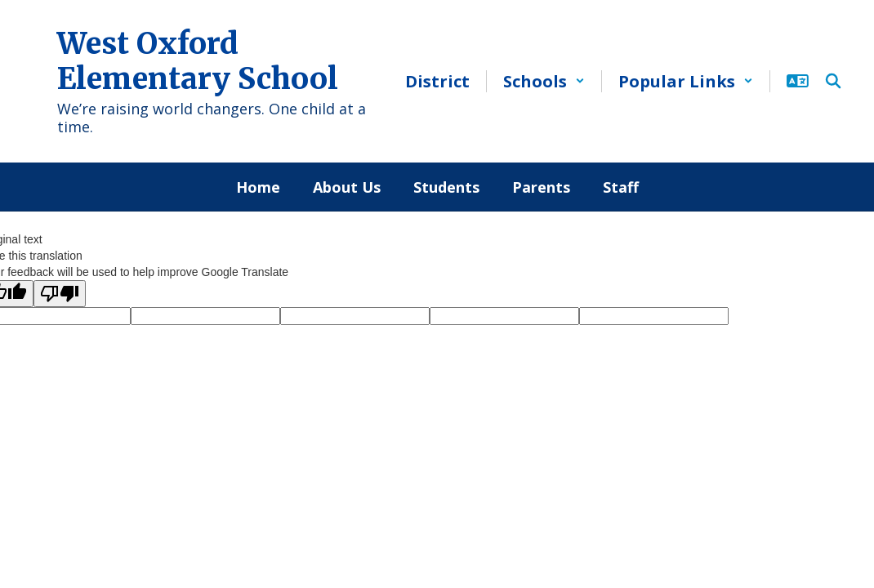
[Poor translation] (60, 294)
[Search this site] (833, 81)
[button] (544, 81)
